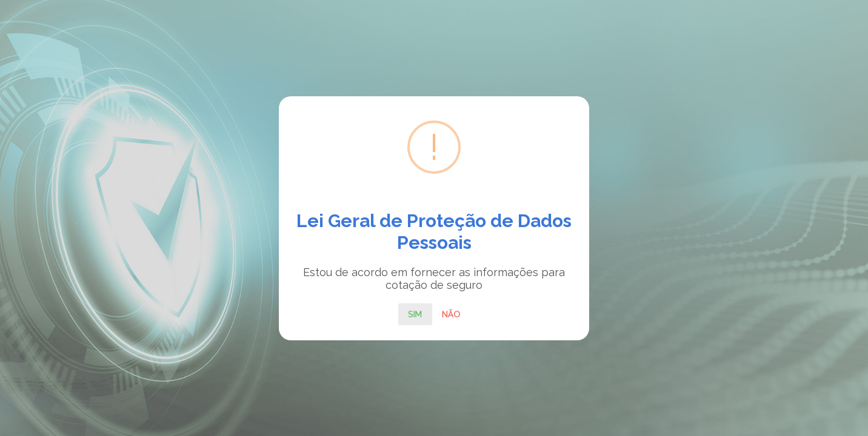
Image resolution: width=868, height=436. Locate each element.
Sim (415, 314)
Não (451, 314)
